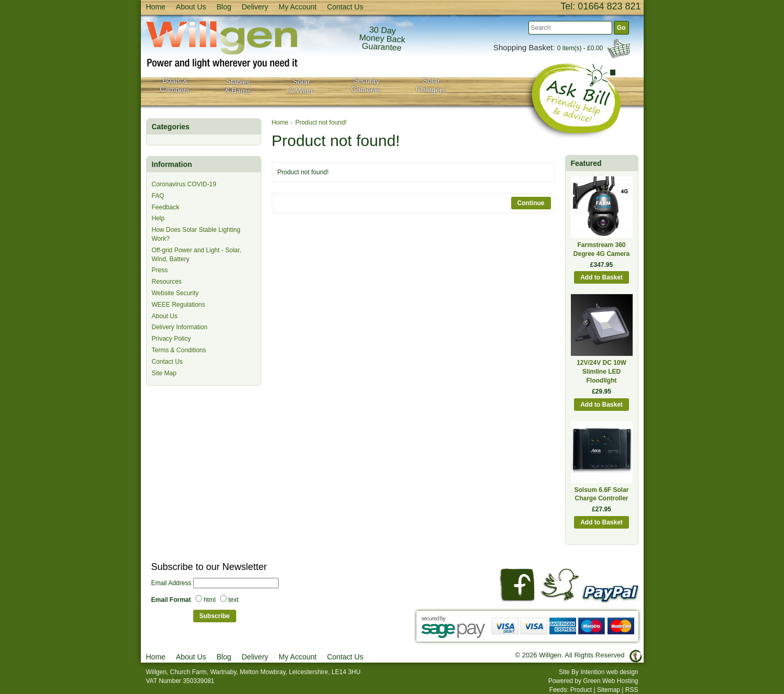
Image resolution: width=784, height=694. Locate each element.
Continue (531, 203)
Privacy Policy (172, 339)
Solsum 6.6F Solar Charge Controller (601, 494)
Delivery (255, 7)
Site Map (164, 373)
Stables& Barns (238, 86)
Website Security (175, 293)
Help (158, 218)
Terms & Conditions (179, 350)
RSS (632, 690)
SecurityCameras (366, 85)
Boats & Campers (174, 85)
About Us (191, 7)
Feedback (166, 207)
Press (160, 270)
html (210, 600)
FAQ (158, 196)
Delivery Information (180, 327)
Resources (167, 282)
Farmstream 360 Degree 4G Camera (601, 249)
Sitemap (609, 690)
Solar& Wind (301, 86)
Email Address (172, 583)
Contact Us (345, 7)
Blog (224, 7)
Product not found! (321, 122)
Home (156, 7)
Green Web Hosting (610, 681)
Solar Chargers (430, 85)
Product (581, 690)
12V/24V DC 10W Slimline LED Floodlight (601, 372)
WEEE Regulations (179, 305)
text (233, 600)
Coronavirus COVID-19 (184, 184)
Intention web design (609, 672)
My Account (297, 7)
